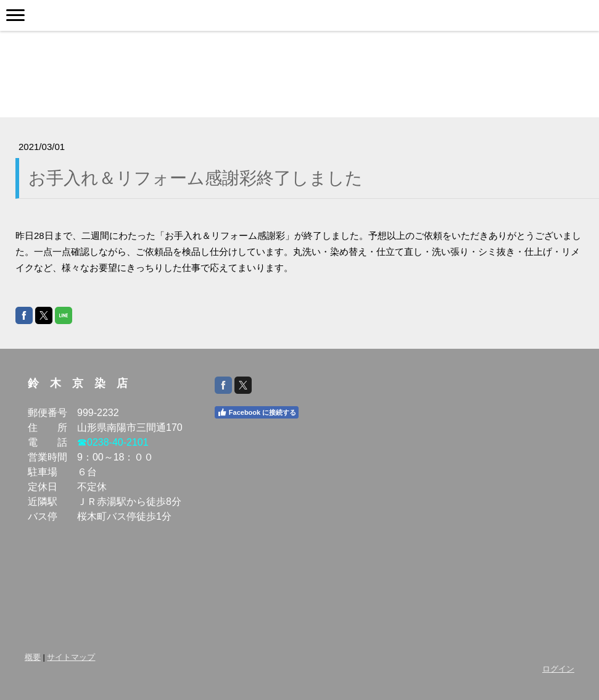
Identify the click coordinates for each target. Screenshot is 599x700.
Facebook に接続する (257, 412)
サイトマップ (71, 657)
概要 (33, 657)
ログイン (558, 669)
